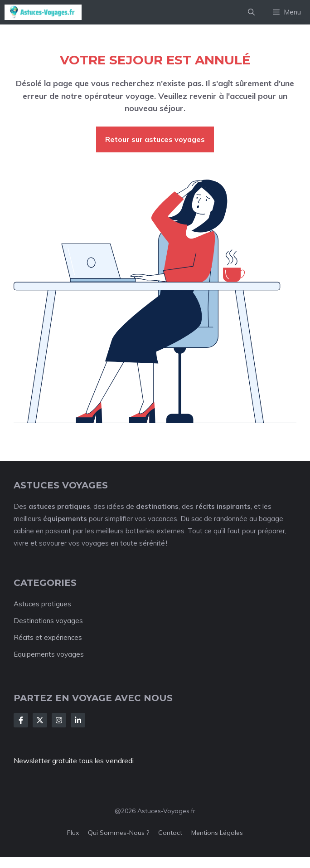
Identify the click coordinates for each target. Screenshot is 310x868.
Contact (170, 833)
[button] (251, 12)
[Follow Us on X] (40, 720)
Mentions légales (217, 833)
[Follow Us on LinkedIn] (78, 720)
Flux (73, 833)
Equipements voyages (49, 654)
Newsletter (32, 761)
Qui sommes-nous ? (119, 833)
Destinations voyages (48, 621)
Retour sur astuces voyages (155, 139)
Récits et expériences (48, 637)
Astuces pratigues (42, 604)
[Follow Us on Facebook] (21, 720)
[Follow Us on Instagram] (59, 720)
